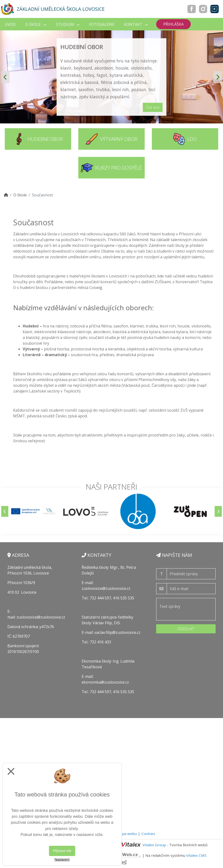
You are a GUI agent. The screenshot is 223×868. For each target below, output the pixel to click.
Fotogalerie (102, 24)
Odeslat (186, 629)
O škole (36, 24)
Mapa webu (127, 834)
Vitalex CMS (196, 855)
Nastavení (62, 859)
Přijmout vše (62, 851)
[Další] (218, 511)
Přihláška (173, 24)
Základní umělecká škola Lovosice (61, 9)
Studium (68, 24)
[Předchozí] (5, 511)
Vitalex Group (154, 845)
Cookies (148, 834)
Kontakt (136, 24)
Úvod (10, 24)
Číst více (153, 107)
